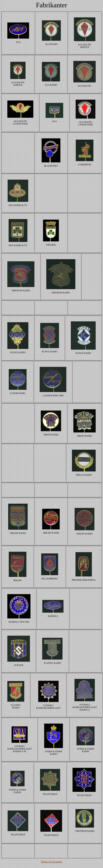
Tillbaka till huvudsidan (51, 862)
